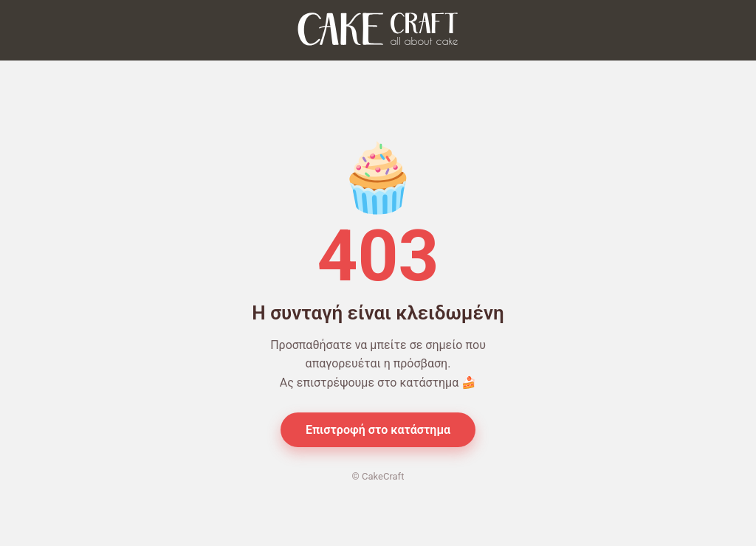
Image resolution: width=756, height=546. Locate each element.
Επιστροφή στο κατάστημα (378, 430)
